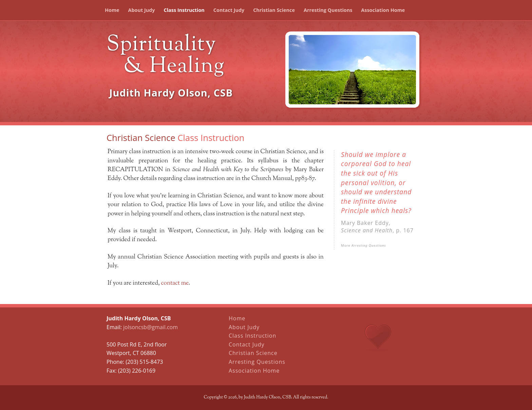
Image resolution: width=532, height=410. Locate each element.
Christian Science (274, 10)
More (364, 245)
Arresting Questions (328, 10)
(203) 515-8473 (144, 362)
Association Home (383, 10)
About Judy (142, 10)
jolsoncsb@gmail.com (150, 327)
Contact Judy (229, 10)
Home (112, 10)
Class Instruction (184, 10)
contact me (175, 283)
